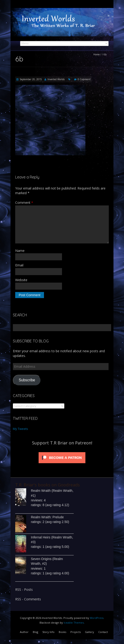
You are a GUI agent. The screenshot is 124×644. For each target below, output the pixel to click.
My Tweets (20, 429)
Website (21, 280)
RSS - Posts (24, 589)
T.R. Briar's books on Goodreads (47, 485)
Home (97, 54)
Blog (35, 632)
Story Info (48, 632)
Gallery (89, 632)
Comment (24, 203)
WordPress (97, 618)
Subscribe (27, 380)
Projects (76, 632)
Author (24, 632)
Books (62, 632)
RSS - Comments (28, 599)
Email (19, 265)
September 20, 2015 (31, 79)
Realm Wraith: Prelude (47, 517)
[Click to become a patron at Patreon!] (62, 452)
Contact (103, 632)
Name (20, 251)
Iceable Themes (74, 623)
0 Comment (84, 79)
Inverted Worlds (56, 79)
